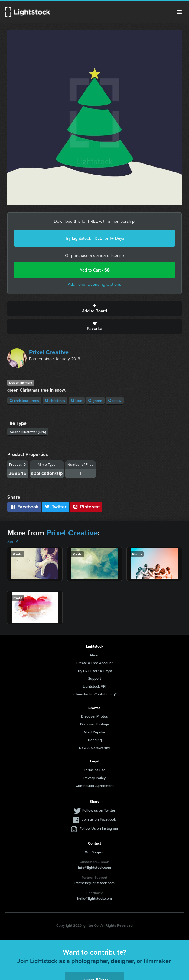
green (95, 400)
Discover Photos (94, 716)
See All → (16, 542)
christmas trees (24, 400)
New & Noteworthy (94, 748)
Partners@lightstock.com (94, 883)
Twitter (56, 507)
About (94, 655)
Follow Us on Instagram (99, 828)
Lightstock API (94, 686)
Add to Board (94, 309)
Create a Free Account (94, 663)
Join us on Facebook (99, 819)
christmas (55, 400)
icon (77, 400)
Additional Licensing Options (94, 284)
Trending (95, 740)
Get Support (95, 852)
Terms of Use (95, 770)
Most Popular (94, 732)
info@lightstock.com (94, 867)
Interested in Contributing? (95, 694)
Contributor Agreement (95, 786)
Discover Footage (95, 724)
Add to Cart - (95, 270)
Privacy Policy (94, 778)
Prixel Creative (49, 352)
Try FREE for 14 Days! (95, 671)
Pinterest (86, 507)
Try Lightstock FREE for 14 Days (95, 238)
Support (94, 678)
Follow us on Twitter (99, 810)
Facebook (24, 507)
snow (115, 400)
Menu (179, 12)
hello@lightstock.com (94, 898)
